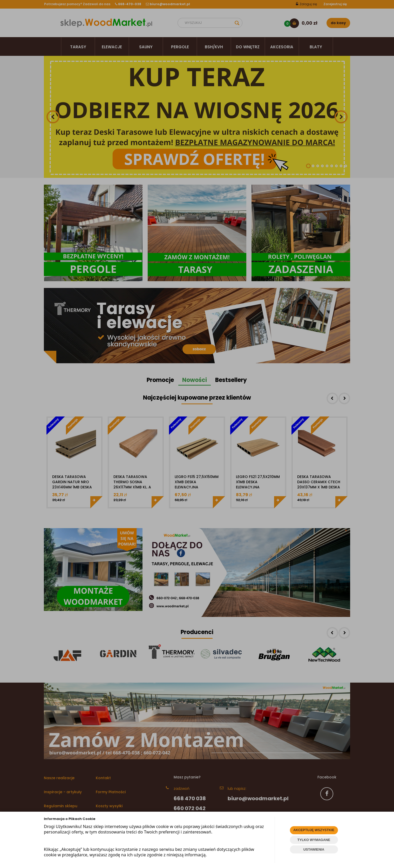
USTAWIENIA (314, 849)
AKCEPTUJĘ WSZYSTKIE (314, 830)
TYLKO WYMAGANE (314, 840)
